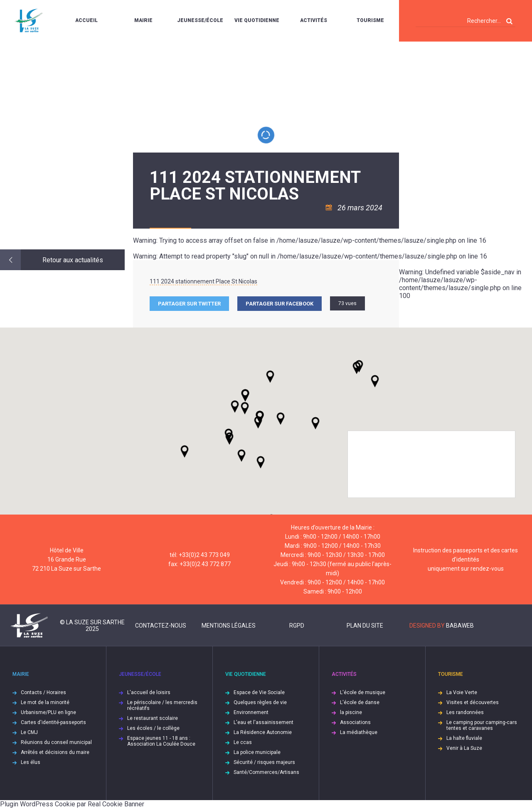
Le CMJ (29, 732)
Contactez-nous (161, 626)
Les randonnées (465, 712)
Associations (355, 722)
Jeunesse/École (200, 20)
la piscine (351, 712)
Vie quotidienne (257, 20)
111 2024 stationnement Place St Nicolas (203, 281)
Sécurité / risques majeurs (264, 762)
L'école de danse (360, 702)
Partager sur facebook (280, 304)
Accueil (86, 20)
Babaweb (460, 626)
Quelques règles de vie (260, 702)
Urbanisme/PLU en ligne (48, 712)
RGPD (297, 626)
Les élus (31, 762)
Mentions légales (229, 626)
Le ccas (243, 742)
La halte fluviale (464, 738)
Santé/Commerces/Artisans (266, 772)
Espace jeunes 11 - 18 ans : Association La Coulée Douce (161, 741)
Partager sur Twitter (189, 304)
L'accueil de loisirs (149, 692)
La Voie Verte (462, 692)
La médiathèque (359, 732)
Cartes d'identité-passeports (53, 722)
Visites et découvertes (473, 702)
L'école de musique (363, 692)
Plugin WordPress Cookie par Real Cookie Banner (72, 804)
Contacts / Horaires (43, 692)
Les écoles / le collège (153, 728)
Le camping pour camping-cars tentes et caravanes (482, 725)
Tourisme (370, 20)
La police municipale (257, 752)
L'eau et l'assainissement (264, 722)
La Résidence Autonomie (263, 732)
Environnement (251, 712)
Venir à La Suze (464, 748)
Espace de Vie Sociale (259, 692)
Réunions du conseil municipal (56, 742)
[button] (281, 419)
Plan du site (365, 626)
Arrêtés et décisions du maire (55, 752)
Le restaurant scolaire (153, 718)
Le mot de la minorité (45, 702)
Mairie (143, 20)
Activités (314, 20)
